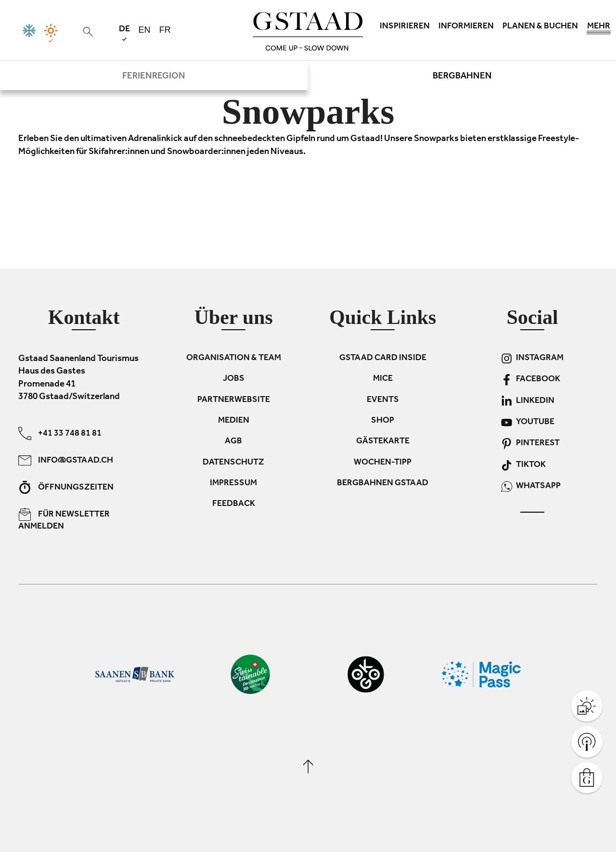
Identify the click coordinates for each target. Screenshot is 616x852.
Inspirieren (405, 27)
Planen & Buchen (540, 27)
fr (165, 30)
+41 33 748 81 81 (60, 433)
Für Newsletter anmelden (64, 520)
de (124, 33)
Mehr (599, 29)
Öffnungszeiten (66, 487)
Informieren (466, 27)
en (145, 30)
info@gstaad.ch (66, 460)
